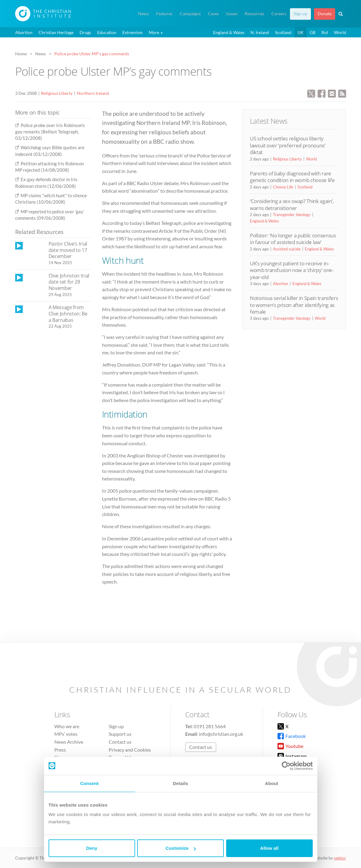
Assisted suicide (287, 249)
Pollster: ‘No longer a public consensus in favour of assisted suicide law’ (293, 239)
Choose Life (283, 187)
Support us (120, 734)
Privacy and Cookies (130, 750)
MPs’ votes (66, 734)
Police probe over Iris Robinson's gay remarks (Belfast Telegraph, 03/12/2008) (50, 132)
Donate (325, 14)
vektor (340, 858)
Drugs (85, 32)
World (340, 32)
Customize (181, 848)
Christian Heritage (56, 32)
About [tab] (272, 783)
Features (164, 14)
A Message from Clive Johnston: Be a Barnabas (68, 313)
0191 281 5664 (210, 726)
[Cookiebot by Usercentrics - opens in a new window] (286, 766)
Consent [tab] (89, 783)
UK (301, 32)
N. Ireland (260, 32)
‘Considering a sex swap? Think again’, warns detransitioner (292, 204)
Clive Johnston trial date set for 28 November (69, 282)
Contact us (120, 742)
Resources (254, 14)
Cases (213, 14)
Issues (232, 14)
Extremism (133, 32)
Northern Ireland (93, 93)
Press (60, 750)
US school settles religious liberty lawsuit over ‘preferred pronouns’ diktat (288, 145)
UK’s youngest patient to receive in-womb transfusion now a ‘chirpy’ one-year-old (292, 270)
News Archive (69, 742)
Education (107, 32)
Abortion (24, 32)
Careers (279, 14)
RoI (325, 32)
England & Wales (229, 32)
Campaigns (190, 14)
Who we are (67, 726)
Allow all (269, 848)
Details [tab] (181, 783)
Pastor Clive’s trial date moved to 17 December (68, 250)
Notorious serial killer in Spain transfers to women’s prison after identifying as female (294, 305)
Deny (92, 848)
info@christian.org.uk (221, 734)
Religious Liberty (57, 93)
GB (313, 32)
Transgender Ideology (292, 215)
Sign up (300, 14)
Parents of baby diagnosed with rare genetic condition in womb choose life (292, 177)
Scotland (283, 32)
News (143, 14)
